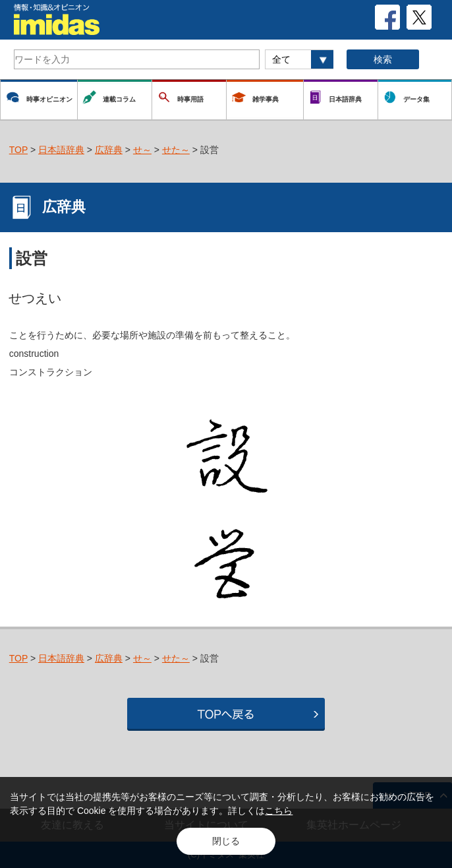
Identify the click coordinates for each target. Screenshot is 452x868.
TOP (18, 150)
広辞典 (109, 150)
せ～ (142, 150)
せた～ (176, 150)
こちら (279, 811)
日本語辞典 (61, 150)
